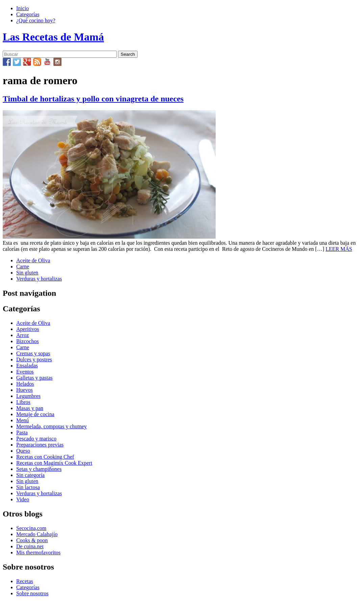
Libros (23, 402)
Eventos (25, 372)
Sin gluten (27, 273)
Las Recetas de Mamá (53, 37)
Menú (22, 420)
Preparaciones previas (40, 445)
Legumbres (28, 396)
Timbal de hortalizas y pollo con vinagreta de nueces (93, 99)
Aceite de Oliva (33, 260)
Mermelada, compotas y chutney (52, 426)
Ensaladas (27, 366)
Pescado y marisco (36, 439)
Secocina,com (31, 528)
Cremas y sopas (33, 353)
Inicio (22, 8)
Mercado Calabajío (37, 534)
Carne (23, 267)
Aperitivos (28, 329)
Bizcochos (28, 341)
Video (23, 499)
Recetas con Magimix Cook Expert (54, 463)
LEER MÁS (339, 249)
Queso (23, 451)
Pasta (22, 432)
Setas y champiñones (39, 469)
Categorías (28, 14)
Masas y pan (30, 408)
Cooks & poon (32, 540)
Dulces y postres (34, 359)
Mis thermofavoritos (38, 552)
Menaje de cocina (35, 414)
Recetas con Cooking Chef (45, 457)
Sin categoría (30, 475)
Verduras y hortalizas (39, 279)
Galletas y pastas (34, 378)
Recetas (25, 581)
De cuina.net (30, 546)
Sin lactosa (28, 487)
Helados (25, 384)
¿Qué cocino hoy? (36, 20)
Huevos (25, 390)
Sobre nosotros (32, 593)
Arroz (22, 335)
